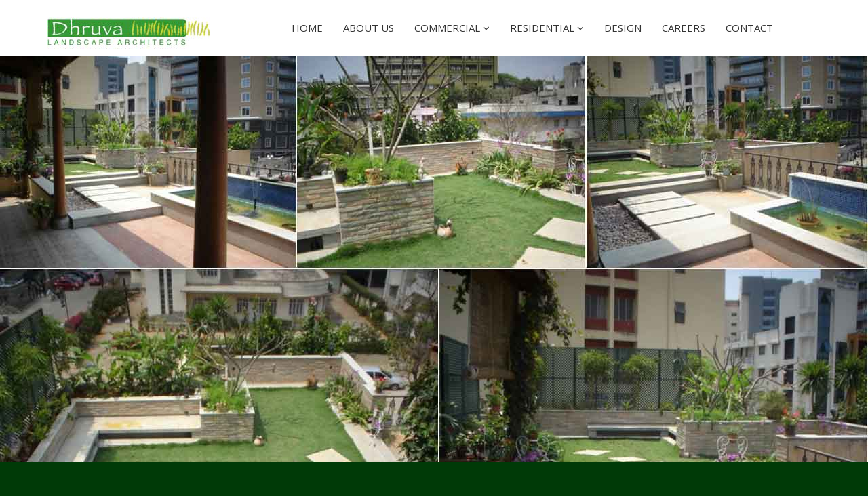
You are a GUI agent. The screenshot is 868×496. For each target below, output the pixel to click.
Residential (547, 28)
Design (623, 28)
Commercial (452, 28)
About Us (369, 28)
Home (307, 28)
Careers (684, 28)
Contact (749, 28)
